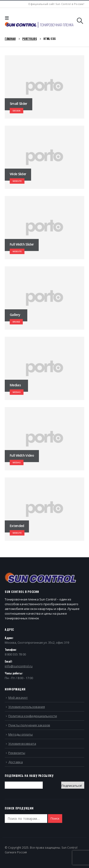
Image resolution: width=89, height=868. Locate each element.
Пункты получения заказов (29, 725)
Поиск (55, 818)
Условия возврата (22, 744)
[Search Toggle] (80, 21)
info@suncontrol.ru (19, 666)
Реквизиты (17, 753)
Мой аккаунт (18, 698)
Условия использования (27, 707)
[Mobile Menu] (8, 18)
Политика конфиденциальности (33, 716)
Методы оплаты (21, 734)
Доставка (16, 762)
